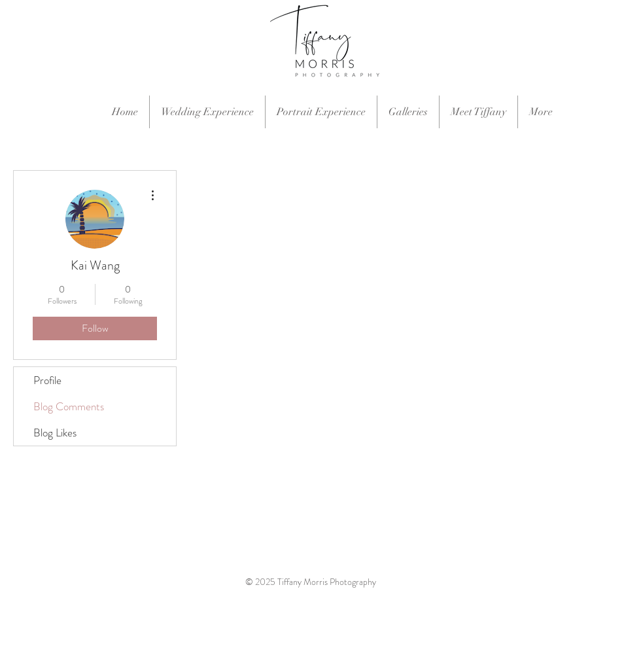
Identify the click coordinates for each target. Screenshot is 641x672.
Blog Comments (69, 406)
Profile (47, 380)
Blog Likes (55, 433)
